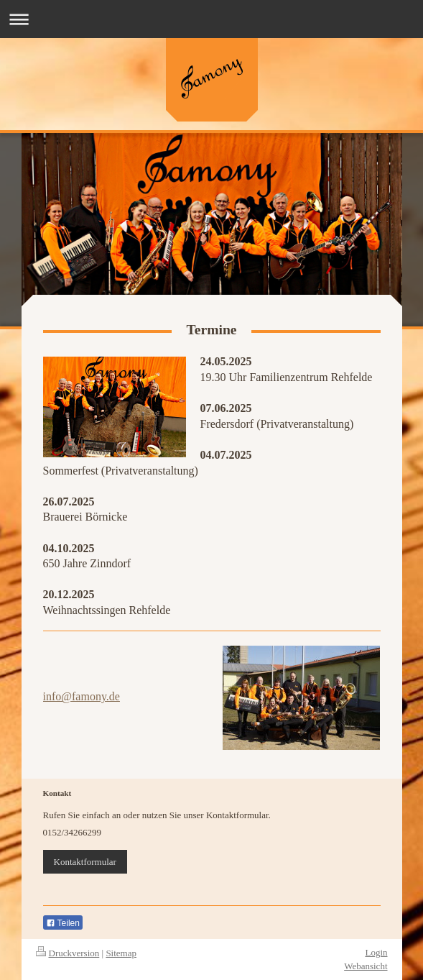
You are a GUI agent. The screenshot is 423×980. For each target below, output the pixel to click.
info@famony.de (82, 696)
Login (376, 952)
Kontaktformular (85, 862)
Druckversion (68, 953)
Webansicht (366, 966)
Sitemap (121, 953)
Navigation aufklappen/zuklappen (211, 19)
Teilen (63, 923)
